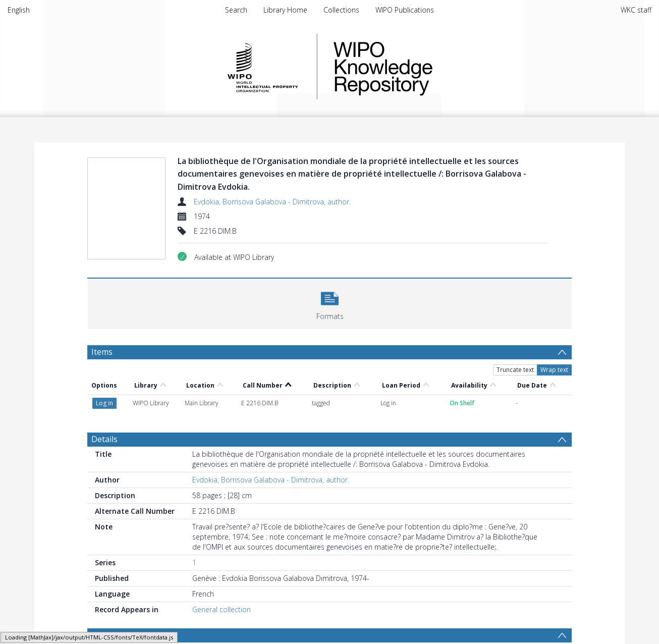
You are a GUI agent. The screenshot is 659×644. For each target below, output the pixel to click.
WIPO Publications (405, 10)
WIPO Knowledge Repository (424, 67)
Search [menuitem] (236, 10)
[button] (330, 303)
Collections (341, 10)
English (19, 10)
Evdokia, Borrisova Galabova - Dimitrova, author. (272, 202)
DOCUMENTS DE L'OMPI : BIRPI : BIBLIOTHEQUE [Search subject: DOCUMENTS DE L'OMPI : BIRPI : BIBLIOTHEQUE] (176, 616)
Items (102, 352)
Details (104, 403)
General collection (222, 574)
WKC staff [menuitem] (636, 10)
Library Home (285, 10)
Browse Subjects (123, 599)
